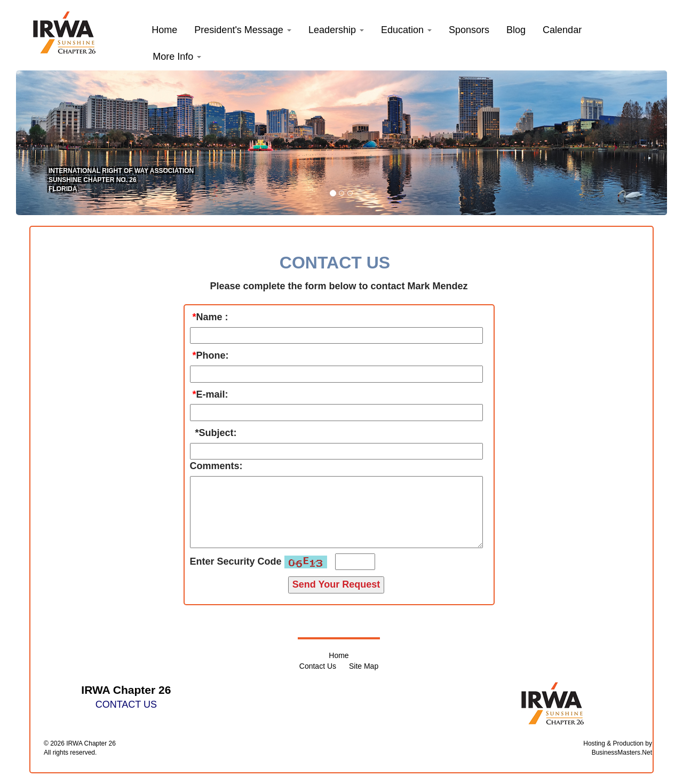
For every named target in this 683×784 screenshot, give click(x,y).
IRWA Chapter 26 (91, 743)
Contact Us (318, 666)
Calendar (562, 30)
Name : (212, 317)
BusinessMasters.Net (622, 753)
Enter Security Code (236, 561)
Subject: (218, 433)
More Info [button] (177, 57)
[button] (243, 30)
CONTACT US (126, 704)
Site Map (364, 666)
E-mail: (212, 394)
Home (339, 655)
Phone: (213, 355)
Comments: (216, 466)
